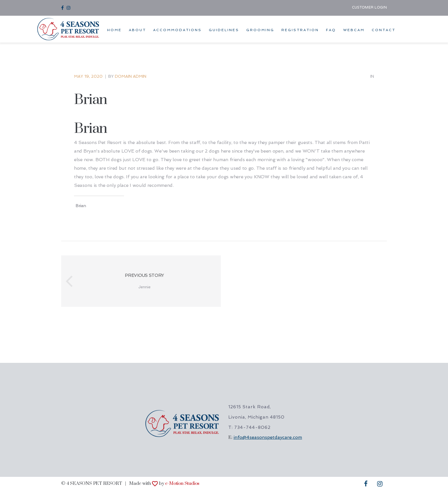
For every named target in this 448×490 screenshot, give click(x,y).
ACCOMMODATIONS (177, 30)
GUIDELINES (224, 30)
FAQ (331, 30)
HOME (114, 30)
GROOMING (260, 30)
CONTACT (384, 30)
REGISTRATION (300, 30)
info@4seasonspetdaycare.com (268, 437)
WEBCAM (354, 30)
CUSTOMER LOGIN (369, 8)
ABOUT (137, 30)
